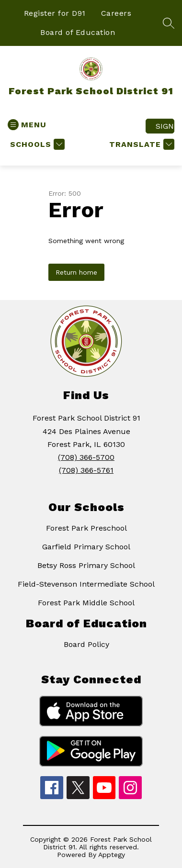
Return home (76, 272)
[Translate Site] (141, 144)
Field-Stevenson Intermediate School (86, 584)
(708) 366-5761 (86, 470)
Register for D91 (55, 13)
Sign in (165, 126)
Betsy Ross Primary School (86, 565)
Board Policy (86, 644)
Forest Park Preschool (86, 528)
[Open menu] (27, 125)
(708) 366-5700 (86, 457)
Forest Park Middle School (86, 603)
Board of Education (78, 32)
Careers (116, 13)
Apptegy (112, 855)
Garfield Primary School (86, 547)
